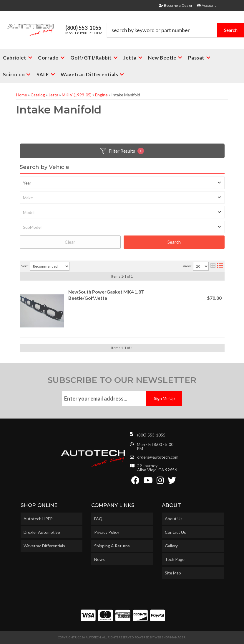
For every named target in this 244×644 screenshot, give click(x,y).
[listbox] (122, 183)
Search (174, 242)
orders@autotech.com (158, 457)
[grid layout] (213, 266)
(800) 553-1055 (151, 435)
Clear (70, 242)
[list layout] (220, 266)
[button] (175, 30)
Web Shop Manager (170, 637)
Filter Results (122, 151)
